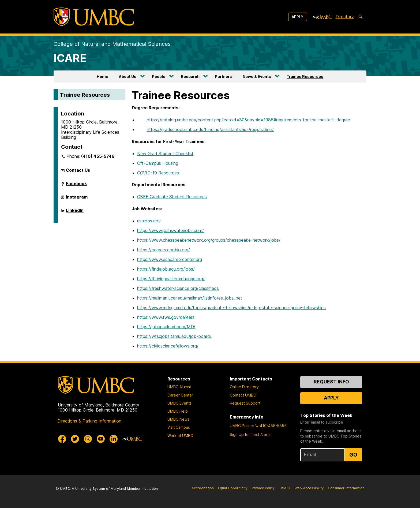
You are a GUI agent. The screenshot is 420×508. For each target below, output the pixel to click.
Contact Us (78, 170)
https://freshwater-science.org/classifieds (178, 288)
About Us (128, 76)
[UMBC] (94, 17)
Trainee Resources (305, 76)
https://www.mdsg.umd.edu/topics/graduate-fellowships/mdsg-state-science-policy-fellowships (231, 308)
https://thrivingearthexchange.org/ (171, 279)
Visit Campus (179, 427)
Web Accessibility (309, 488)
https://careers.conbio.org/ (164, 250)
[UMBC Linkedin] (114, 439)
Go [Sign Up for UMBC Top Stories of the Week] (353, 455)
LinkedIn (75, 212)
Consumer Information (346, 488)
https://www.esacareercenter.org (170, 259)
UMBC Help (178, 411)
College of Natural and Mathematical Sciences (112, 44)
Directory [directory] (345, 17)
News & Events (257, 76)
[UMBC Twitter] (75, 439)
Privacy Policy (263, 488)
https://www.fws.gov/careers (166, 317)
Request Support (245, 403)
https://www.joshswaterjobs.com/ (170, 230)
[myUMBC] (322, 17)
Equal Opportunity (233, 488)
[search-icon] (361, 17)
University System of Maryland (101, 489)
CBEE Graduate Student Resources (172, 197)
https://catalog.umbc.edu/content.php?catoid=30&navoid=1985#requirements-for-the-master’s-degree (248, 120)
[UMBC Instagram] (88, 439)
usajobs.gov (149, 221)
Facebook (76, 185)
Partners (223, 76)
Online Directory (244, 387)
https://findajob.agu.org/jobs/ (166, 269)
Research (190, 76)
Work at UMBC (180, 436)
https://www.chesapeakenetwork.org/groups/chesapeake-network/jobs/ (209, 240)
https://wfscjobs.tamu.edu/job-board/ (174, 336)
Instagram (77, 199)
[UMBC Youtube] (101, 439)
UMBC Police (241, 426)
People (159, 76)
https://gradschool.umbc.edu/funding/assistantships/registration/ (210, 129)
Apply (298, 17)
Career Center (180, 395)
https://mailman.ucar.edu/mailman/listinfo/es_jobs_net (190, 298)
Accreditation (203, 488)
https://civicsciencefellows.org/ (168, 346)
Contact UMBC (243, 395)
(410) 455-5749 (98, 156)
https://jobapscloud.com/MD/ (166, 327)
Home (102, 76)
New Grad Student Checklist (165, 154)
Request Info (331, 382)
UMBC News (178, 419)
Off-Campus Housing (158, 163)
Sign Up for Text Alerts (250, 434)
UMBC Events (179, 403)
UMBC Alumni (179, 387)
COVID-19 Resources (158, 173)
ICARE (70, 58)
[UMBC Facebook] (62, 439)
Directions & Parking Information (89, 421)
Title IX (285, 488)
